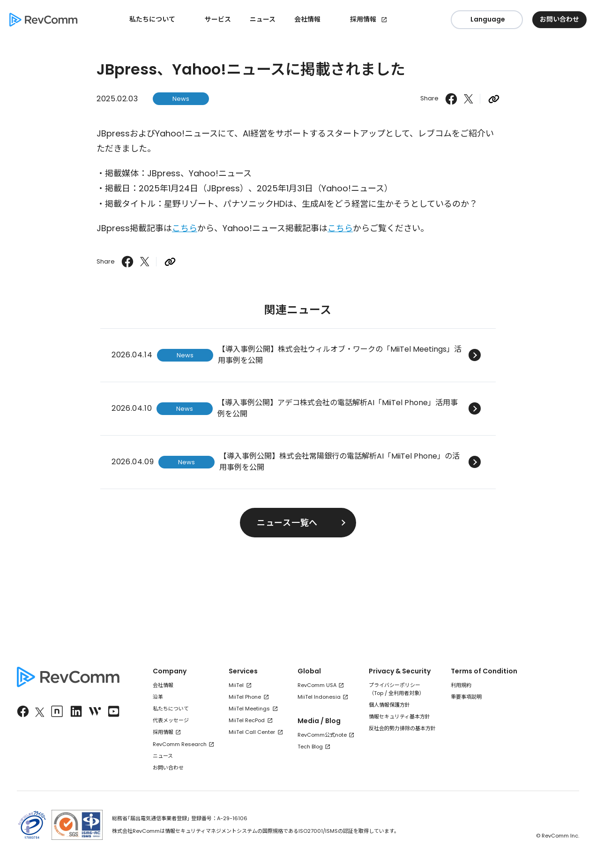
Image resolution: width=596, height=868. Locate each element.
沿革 (158, 697)
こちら (185, 228)
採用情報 (363, 19)
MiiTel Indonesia (319, 697)
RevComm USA (317, 685)
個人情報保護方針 (389, 705)
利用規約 (461, 685)
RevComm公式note (322, 735)
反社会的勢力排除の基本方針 (402, 728)
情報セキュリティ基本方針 (399, 717)
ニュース (263, 19)
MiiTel (236, 685)
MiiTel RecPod (247, 720)
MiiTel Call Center (252, 732)
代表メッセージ (171, 720)
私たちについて (171, 709)
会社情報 (163, 685)
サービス (218, 19)
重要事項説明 (466, 697)
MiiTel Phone (245, 697)
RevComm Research (180, 744)
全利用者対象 (404, 693)
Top (379, 693)
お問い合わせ (168, 768)
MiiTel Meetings (249, 709)
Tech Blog (310, 747)
